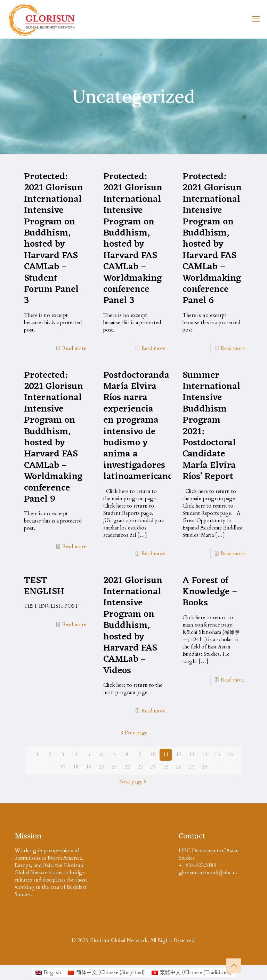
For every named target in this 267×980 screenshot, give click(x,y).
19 (89, 767)
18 (76, 767)
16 (230, 755)
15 (217, 755)
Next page (133, 782)
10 (153, 755)
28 (204, 767)
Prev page (133, 733)
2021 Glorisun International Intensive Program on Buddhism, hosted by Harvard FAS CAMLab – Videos (133, 626)
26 (179, 767)
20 (102, 767)
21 (114, 767)
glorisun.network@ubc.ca (208, 873)
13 (192, 755)
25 (166, 767)
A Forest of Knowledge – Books (210, 592)
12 (179, 755)
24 (153, 767)
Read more (74, 348)
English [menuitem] (52, 972)
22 (127, 767)
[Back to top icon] (234, 966)
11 (166, 755)
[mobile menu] (256, 19)
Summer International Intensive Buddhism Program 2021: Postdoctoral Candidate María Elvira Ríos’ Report (211, 426)
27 (192, 767)
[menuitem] (48, 973)
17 (63, 767)
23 (140, 767)
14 (204, 755)
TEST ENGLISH (44, 586)
